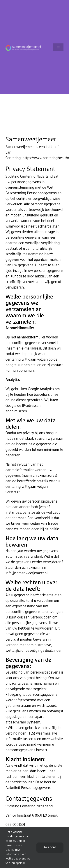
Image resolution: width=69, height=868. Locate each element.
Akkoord (50, 847)
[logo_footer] (23, 47)
